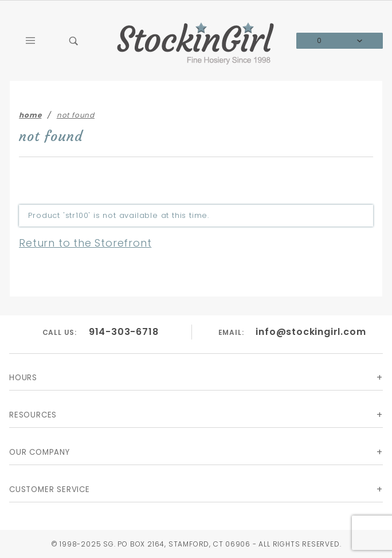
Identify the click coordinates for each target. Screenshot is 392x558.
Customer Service (50, 489)
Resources (33, 415)
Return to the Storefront (85, 243)
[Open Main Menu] (31, 41)
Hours (23, 378)
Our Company (40, 452)
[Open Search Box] (75, 41)
